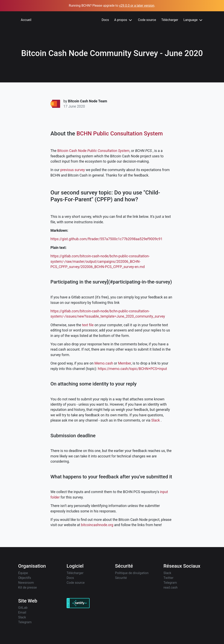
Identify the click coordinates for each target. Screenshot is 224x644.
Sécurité (121, 578)
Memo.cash (104, 363)
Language (193, 20)
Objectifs (25, 578)
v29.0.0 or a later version (137, 6)
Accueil (26, 20)
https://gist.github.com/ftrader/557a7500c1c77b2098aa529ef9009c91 (106, 239)
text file (88, 325)
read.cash (171, 587)
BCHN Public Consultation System (120, 133)
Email (22, 612)
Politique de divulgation (132, 573)
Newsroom (26, 583)
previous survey (73, 170)
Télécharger (170, 20)
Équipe (23, 573)
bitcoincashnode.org (97, 525)
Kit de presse (27, 587)
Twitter (168, 578)
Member (125, 363)
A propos (124, 20)
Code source (147, 20)
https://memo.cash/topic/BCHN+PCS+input (132, 369)
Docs (105, 20)
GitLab (23, 608)
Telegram (170, 583)
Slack (156, 420)
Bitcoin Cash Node (72, 151)
